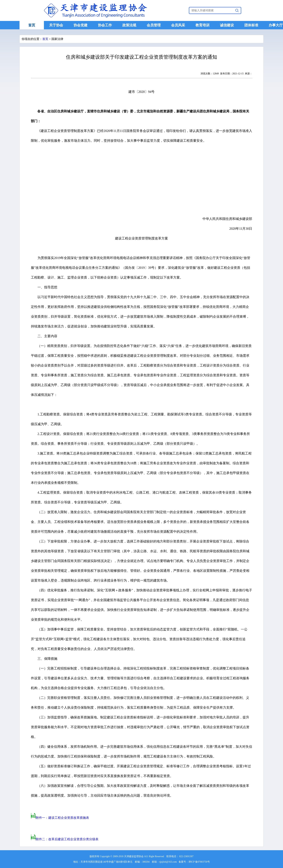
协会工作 (105, 25)
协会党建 (81, 25)
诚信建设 (227, 25)
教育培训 (202, 25)
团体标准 (251, 25)
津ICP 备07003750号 (199, 862)
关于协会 (56, 25)
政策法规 (129, 25)
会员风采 (178, 25)
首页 (32, 25)
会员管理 (154, 25)
